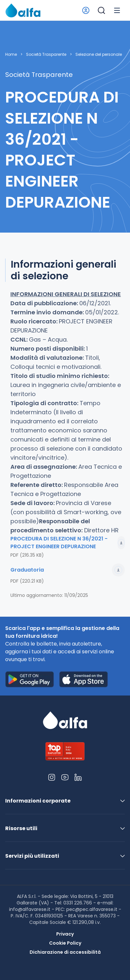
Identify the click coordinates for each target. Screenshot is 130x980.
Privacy (65, 934)
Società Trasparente (46, 54)
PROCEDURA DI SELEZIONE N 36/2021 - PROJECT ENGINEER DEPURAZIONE (68, 543)
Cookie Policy (65, 943)
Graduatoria (68, 570)
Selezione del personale (99, 54)
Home (11, 54)
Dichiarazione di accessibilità (65, 952)
